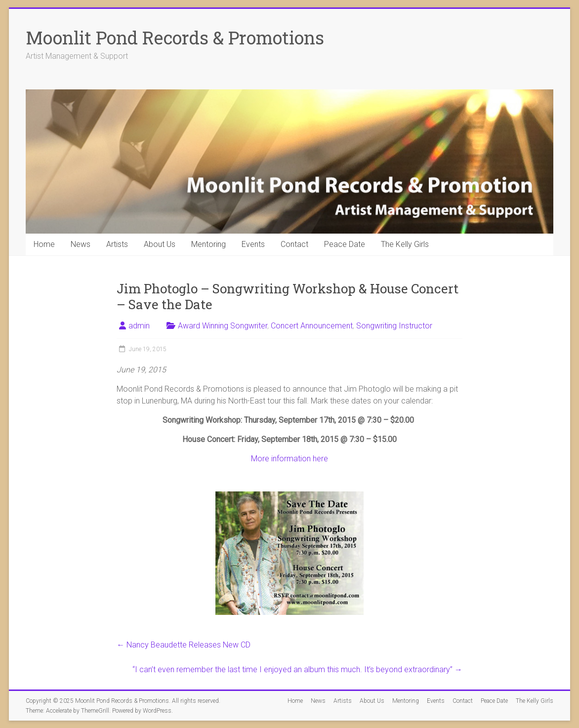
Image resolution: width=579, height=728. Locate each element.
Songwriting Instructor (394, 326)
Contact (294, 244)
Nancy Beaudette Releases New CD (184, 645)
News (81, 244)
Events (253, 244)
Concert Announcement (312, 326)
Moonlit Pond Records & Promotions (175, 38)
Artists (117, 244)
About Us (160, 244)
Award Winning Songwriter (223, 326)
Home (44, 244)
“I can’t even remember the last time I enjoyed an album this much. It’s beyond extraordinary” (297, 669)
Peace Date (345, 244)
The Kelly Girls (405, 244)
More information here (289, 459)
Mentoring (208, 244)
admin (139, 326)
